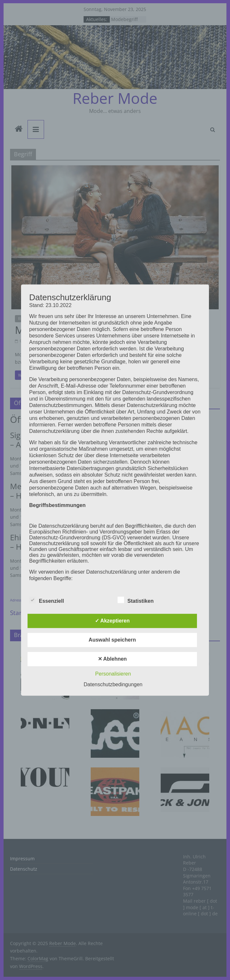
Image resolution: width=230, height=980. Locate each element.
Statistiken (136, 600)
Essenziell (46, 600)
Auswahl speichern (112, 640)
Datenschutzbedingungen (113, 684)
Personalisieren (113, 674)
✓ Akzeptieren (112, 621)
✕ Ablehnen (112, 659)
